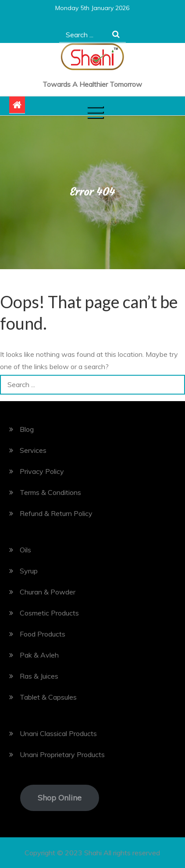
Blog (27, 429)
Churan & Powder (48, 592)
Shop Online (60, 798)
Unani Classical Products (58, 733)
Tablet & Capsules (48, 697)
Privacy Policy (42, 471)
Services (33, 450)
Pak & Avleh (39, 655)
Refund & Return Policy (56, 513)
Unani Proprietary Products (62, 754)
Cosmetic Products (49, 613)
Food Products (43, 634)
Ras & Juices (39, 676)
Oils (25, 550)
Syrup (29, 571)
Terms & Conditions (50, 492)
